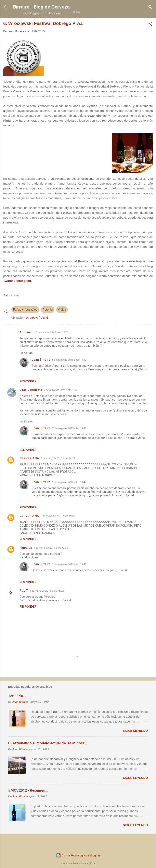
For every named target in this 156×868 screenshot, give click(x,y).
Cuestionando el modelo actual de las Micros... (48, 756)
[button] (150, 37)
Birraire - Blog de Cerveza (41, 7)
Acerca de (50, 25)
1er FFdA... (17, 708)
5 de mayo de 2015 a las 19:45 (69, 577)
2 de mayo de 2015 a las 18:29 (58, 471)
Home (29, 25)
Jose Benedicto (31, 402)
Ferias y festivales (25, 322)
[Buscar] (150, 7)
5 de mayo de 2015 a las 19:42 (69, 372)
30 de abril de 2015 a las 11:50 (51, 345)
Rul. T (24, 603)
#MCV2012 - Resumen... (28, 803)
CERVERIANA (29, 471)
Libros (71, 25)
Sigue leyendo (135, 743)
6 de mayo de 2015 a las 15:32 (47, 603)
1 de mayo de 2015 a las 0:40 (60, 402)
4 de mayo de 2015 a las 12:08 (51, 560)
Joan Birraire (41, 372)
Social (126, 25)
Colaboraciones (98, 25)
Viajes (62, 322)
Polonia (48, 322)
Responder (28, 394)
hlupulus (26, 560)
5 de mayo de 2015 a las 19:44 (69, 495)
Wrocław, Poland (37, 330)
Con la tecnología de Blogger (78, 855)
